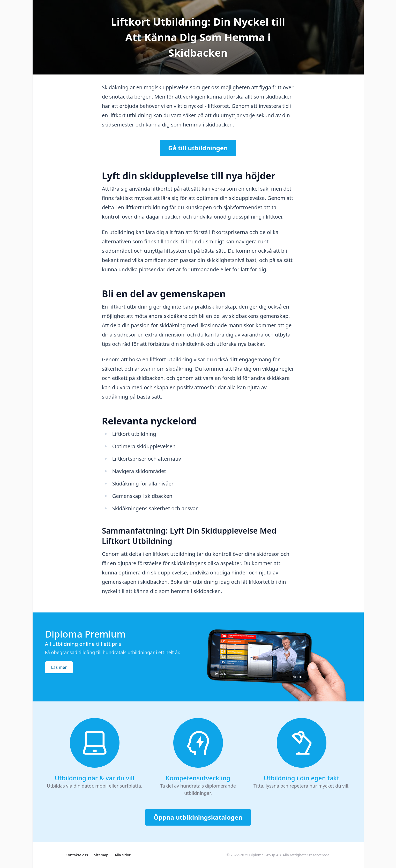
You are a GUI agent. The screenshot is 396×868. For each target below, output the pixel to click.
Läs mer (59, 667)
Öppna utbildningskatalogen (198, 817)
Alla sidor (123, 855)
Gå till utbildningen (198, 148)
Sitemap (101, 855)
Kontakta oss (77, 855)
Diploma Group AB (265, 855)
